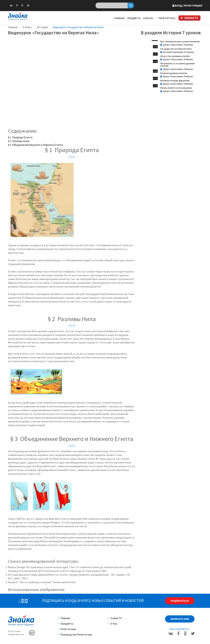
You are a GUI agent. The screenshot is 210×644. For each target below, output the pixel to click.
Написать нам (180, 619)
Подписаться (180, 601)
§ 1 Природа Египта (20, 137)
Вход (187, 5)
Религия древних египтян (174, 73)
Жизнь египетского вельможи (176, 88)
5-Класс (27, 27)
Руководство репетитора (75, 634)
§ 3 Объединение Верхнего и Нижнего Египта (36, 145)
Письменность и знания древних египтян (177, 65)
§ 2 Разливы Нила (19, 141)
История (42, 27)
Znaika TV (115, 618)
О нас (112, 624)
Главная (119, 18)
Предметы (134, 18)
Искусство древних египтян (175, 56)
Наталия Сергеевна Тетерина (177, 52)
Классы (150, 18)
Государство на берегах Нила (176, 49)
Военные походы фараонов (175, 80)
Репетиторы (167, 18)
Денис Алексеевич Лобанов (177, 45)
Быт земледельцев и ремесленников (180, 41)
